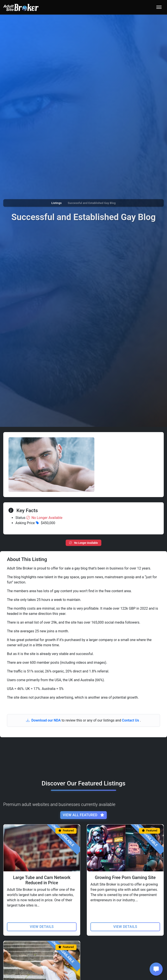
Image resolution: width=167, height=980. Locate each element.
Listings (56, 203)
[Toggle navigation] (159, 7)
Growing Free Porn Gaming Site (125, 877)
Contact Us (131, 720)
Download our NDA (44, 720)
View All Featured (84, 815)
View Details (42, 926)
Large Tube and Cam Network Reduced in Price (42, 880)
